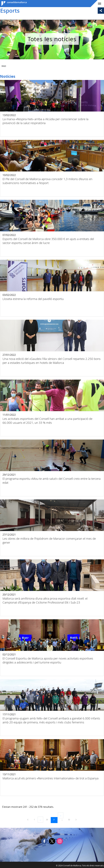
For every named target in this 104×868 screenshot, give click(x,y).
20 (48, 819)
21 (55, 819)
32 (70, 819)
